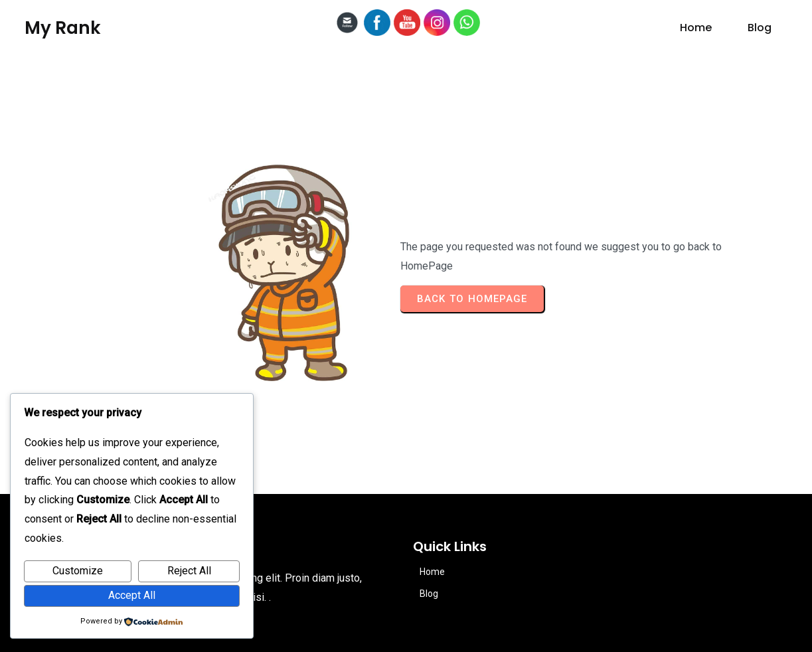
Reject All (189, 571)
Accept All (132, 595)
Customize (78, 571)
